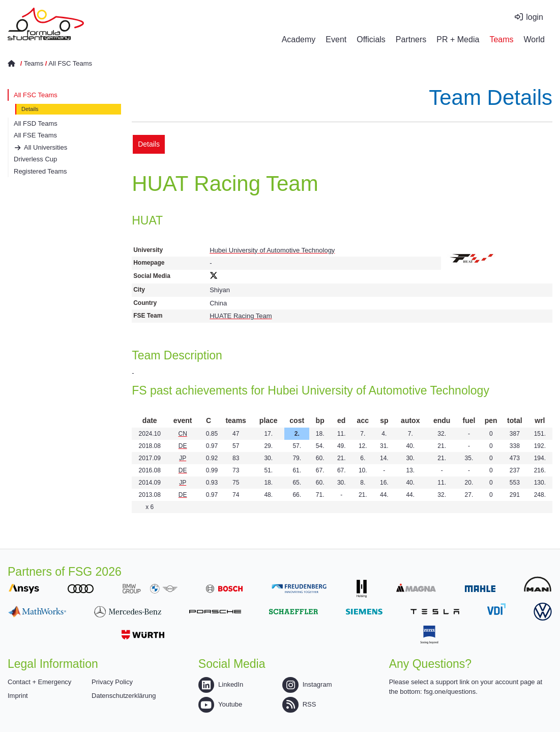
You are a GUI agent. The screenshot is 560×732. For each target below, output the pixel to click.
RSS (299, 704)
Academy (299, 39)
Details (30, 109)
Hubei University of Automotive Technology (272, 250)
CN (182, 434)
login (535, 17)
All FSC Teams (70, 63)
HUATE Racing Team (241, 316)
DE (183, 446)
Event (336, 39)
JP (183, 458)
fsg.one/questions (450, 692)
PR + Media (458, 39)
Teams (501, 39)
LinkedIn (221, 684)
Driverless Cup (35, 159)
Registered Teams (40, 171)
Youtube (220, 704)
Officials (371, 39)
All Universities (46, 147)
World (535, 39)
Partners (411, 39)
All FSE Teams (35, 135)
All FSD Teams (36, 123)
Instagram (307, 684)
